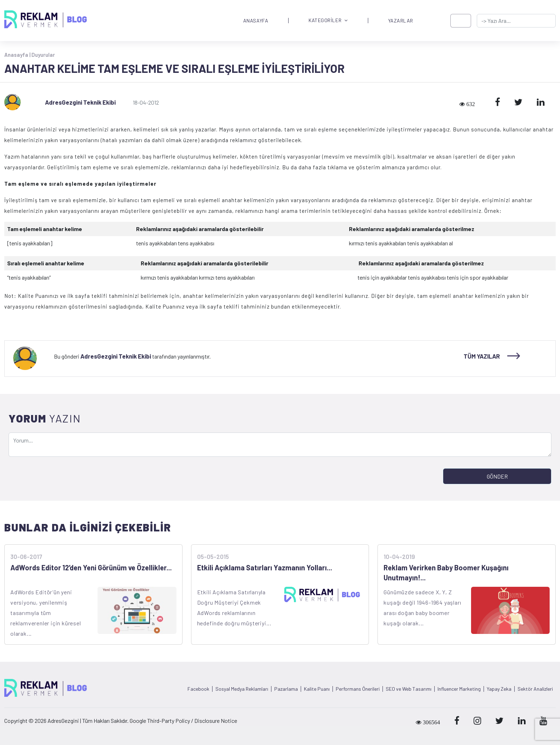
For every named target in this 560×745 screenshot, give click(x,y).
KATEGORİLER (328, 21)
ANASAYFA (256, 21)
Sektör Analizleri (535, 689)
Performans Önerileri (358, 689)
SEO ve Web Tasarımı (409, 689)
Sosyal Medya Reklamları (242, 689)
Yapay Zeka (499, 689)
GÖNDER (497, 476)
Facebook (198, 689)
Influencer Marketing (459, 689)
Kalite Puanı (317, 689)
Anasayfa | (18, 55)
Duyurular (43, 55)
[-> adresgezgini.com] (516, 21)
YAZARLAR (401, 21)
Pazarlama (286, 689)
